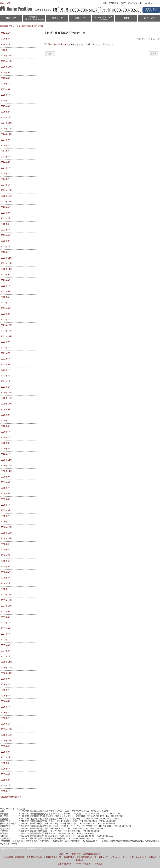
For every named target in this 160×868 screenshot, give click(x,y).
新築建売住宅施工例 (92, 854)
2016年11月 (6, 668)
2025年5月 (6, 95)
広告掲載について (65, 864)
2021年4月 (6, 370)
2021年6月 (6, 359)
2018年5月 (6, 567)
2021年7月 (6, 353)
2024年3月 (6, 174)
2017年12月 (6, 595)
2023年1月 (6, 252)
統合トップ (149, 19)
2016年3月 (6, 713)
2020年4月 (6, 438)
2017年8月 (6, 617)
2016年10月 (6, 673)
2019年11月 (6, 466)
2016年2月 (6, 718)
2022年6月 (6, 291)
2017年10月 (6, 606)
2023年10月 (6, 202)
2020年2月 (6, 449)
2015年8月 (6, 752)
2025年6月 (6, 89)
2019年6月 (6, 494)
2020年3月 (6, 443)
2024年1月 (6, 185)
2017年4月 (6, 640)
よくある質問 (7, 857)
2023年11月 (6, 196)
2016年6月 (6, 696)
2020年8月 (6, 415)
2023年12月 (6, 190)
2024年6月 (6, 157)
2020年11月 (6, 398)
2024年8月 (6, 146)
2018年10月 (6, 538)
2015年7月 (6, 757)
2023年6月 (6, 224)
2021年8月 (6, 348)
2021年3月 (6, 376)
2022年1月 (6, 320)
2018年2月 (6, 583)
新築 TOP (64, 854)
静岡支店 (98, 864)
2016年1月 (6, 724)
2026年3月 (6, 39)
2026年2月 (6, 44)
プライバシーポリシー (120, 857)
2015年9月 (6, 746)
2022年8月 (6, 280)
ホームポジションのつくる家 (103, 19)
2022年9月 (6, 275)
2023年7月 (6, 218)
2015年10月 (6, 741)
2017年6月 (6, 628)
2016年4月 (6, 707)
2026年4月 (6, 33)
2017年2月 (6, 651)
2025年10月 (6, 67)
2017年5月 (6, 634)
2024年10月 (6, 134)
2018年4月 (6, 572)
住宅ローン (76, 854)
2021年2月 (6, 381)
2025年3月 (6, 106)
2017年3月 (6, 645)
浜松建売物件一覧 (71, 857)
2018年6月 (6, 561)
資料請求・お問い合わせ (151, 10)
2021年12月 (6, 325)
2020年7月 (6, 421)
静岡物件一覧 (11, 19)
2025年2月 (6, 112)
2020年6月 (6, 426)
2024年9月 (6, 140)
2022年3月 (6, 308)
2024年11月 (6, 129)
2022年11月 (6, 263)
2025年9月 (6, 73)
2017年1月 (6, 656)
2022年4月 (6, 303)
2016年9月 (6, 679)
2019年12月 (6, 460)
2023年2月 (6, 246)
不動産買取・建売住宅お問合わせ (29, 857)
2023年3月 (6, 241)
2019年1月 (6, 522)
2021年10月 (6, 336)
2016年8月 (6, 685)
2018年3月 (6, 578)
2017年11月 (6, 600)
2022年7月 (6, 286)
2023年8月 (6, 213)
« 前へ (50, 54)
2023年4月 (6, 235)
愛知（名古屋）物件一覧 (57, 19)
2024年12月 (6, 123)
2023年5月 (6, 230)
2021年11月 (6, 331)
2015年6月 (6, 763)
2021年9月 (6, 342)
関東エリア (80, 19)
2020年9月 (6, 409)
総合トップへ (6, 3)
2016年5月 (6, 701)
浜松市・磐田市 (34, 19)
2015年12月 (6, 729)
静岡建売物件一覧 (54, 857)
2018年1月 (6, 589)
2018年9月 (6, 544)
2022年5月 (6, 297)
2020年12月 (6, 393)
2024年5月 (6, 162)
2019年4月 (6, 505)
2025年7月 (6, 84)
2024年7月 (6, 151)
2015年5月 (6, 769)
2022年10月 (6, 269)
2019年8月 (6, 482)
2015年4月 (6, 774)
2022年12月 (6, 258)
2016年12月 (6, 662)
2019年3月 (6, 510)
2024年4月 (6, 168)
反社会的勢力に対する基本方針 (145, 857)
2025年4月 (6, 101)
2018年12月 (6, 527)
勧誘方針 (80, 860)
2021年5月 (6, 364)
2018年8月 (6, 550)
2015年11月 (6, 735)
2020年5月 (6, 432)
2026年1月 (6, 50)
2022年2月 (6, 314)
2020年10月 (6, 404)
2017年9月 (6, 612)
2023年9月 (6, 207)
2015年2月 (6, 785)
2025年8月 (6, 78)
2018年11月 (6, 533)
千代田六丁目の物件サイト (56, 44)
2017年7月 (6, 623)
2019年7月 (6, 488)
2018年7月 (6, 555)
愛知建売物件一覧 (89, 857)
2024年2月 (6, 179)
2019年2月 (6, 516)
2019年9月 (6, 477)
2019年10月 (6, 471)
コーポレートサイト (84, 864)
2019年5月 (6, 499)
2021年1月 (6, 387)
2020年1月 (6, 454)
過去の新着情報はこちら (12, 797)
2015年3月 (6, 780)
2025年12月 (6, 56)
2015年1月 (6, 791)
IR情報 (126, 19)
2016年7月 (6, 690)
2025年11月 (6, 61)
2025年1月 (6, 117)
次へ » (153, 54)
